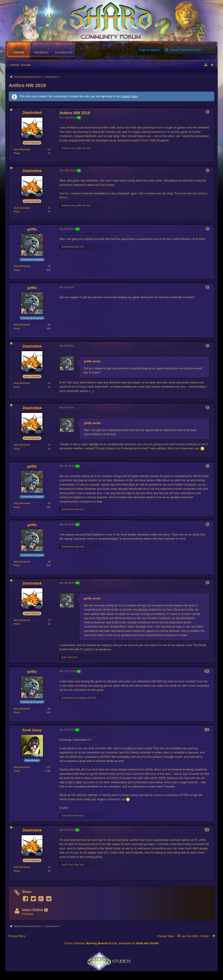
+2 (79, 118)
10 (207, 671)
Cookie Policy (129, 96)
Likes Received (22, 149)
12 (207, 830)
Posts (17, 153)
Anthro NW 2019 (27, 85)
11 (207, 730)
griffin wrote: (92, 361)
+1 (77, 229)
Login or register (150, 50)
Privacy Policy (17, 936)
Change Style (166, 936)
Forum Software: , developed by (111, 943)
